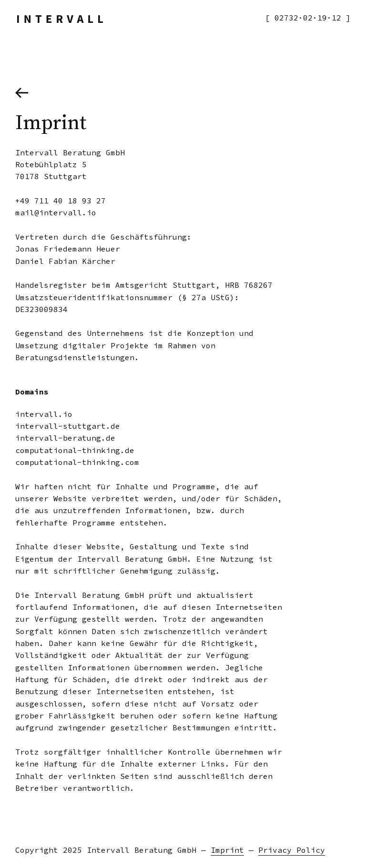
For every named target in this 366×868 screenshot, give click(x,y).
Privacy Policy (292, 850)
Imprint (227, 850)
